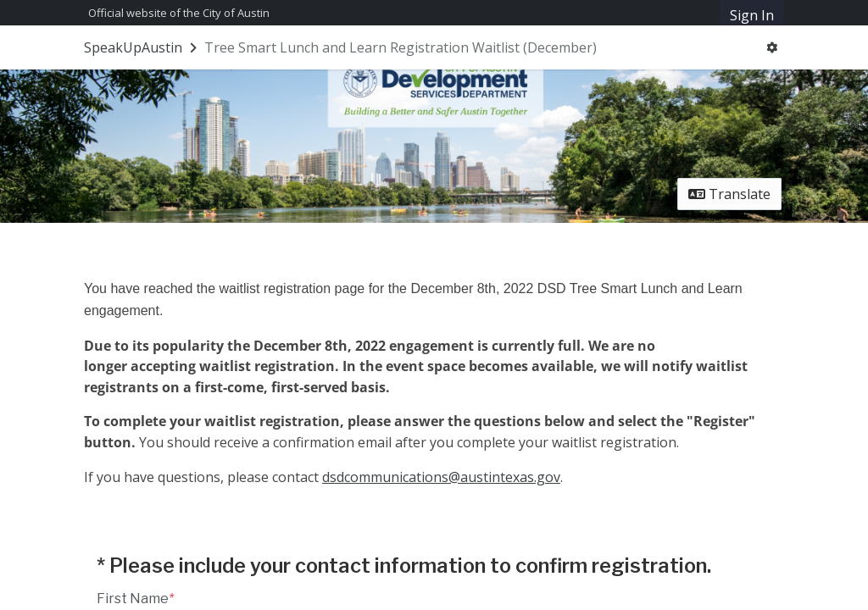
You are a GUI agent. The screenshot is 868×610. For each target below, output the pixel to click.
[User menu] (772, 47)
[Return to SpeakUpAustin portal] (142, 47)
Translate (729, 194)
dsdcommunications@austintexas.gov (441, 477)
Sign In (752, 15)
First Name (135, 599)
